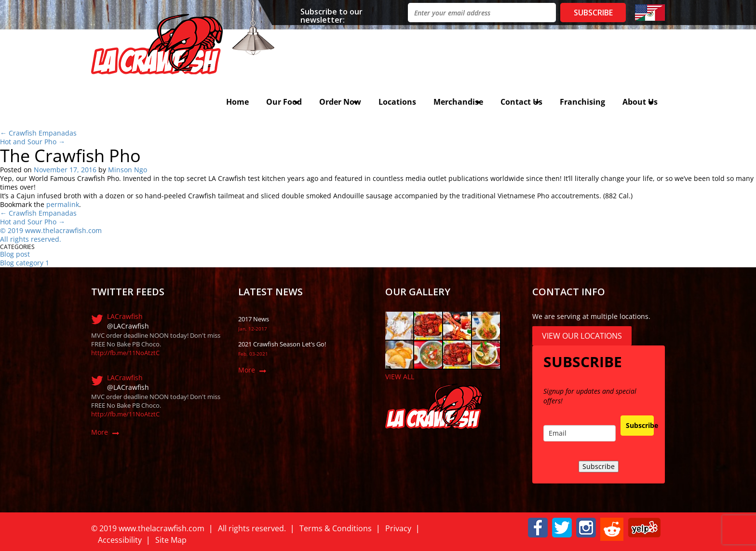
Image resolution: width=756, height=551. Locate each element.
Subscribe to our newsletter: (331, 15)
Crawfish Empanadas (38, 133)
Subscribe (640, 425)
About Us (640, 102)
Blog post (15, 254)
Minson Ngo (128, 170)
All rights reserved (30, 239)
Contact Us (521, 102)
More (100, 432)
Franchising (582, 102)
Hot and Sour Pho (33, 142)
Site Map (171, 540)
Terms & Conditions (336, 528)
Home (237, 102)
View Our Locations (582, 336)
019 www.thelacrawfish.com (57, 230)
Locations (397, 102)
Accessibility (120, 540)
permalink (63, 204)
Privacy (398, 528)
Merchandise (458, 102)
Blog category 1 (25, 263)
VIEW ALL (400, 377)
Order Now (340, 102)
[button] (538, 527)
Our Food (284, 102)
